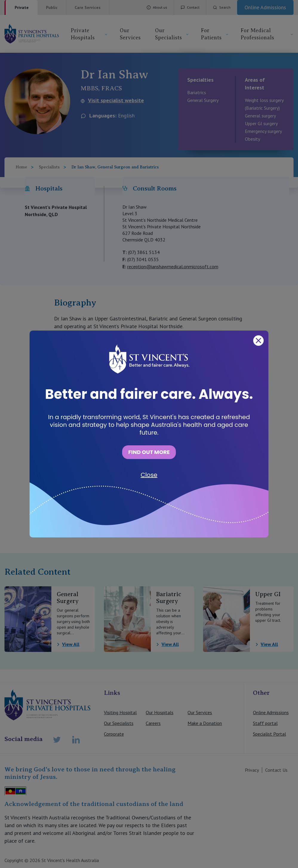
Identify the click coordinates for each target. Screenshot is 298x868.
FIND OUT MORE (149, 452)
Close (149, 475)
